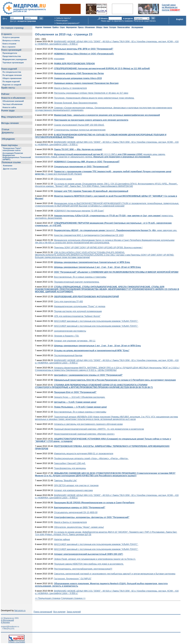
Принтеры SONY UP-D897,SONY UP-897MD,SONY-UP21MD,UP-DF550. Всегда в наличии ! (98, 248)
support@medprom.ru (10, 626)
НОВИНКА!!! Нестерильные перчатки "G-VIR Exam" (79, 211)
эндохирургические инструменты (70, 331)
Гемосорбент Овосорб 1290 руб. (70, 463)
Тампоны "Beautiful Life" (66, 481)
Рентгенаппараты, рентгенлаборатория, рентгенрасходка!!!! (83, 569)
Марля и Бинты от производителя (70, 88)
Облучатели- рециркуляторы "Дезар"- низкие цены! (79, 527)
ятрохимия (59, 59)
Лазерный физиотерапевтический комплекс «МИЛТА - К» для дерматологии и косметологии (99, 429)
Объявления (90, 27)
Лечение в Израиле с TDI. (67, 336)
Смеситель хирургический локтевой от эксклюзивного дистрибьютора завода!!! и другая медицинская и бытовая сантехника (115, 574)
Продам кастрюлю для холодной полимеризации (78, 311)
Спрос (62, 27)
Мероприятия (71, 27)
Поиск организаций (43, 612)
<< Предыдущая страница (48, 598)
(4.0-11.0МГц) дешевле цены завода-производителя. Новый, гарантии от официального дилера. (100, 156)
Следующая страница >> (73, 598)
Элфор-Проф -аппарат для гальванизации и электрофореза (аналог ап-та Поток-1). (95, 559)
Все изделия (59, 612)
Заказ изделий (74, 612)
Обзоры (99, 27)
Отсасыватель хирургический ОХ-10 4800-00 (76, 512)
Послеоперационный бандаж (68, 355)
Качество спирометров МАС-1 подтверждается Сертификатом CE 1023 (89, 235)
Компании (47, 27)
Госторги (113, 27)
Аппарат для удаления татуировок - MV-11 (75, 341)
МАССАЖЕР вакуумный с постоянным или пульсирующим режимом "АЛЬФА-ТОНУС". (96, 321)
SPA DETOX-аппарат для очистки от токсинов (76, 485)
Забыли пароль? (64, 18)
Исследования (137, 27)
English (180, 19)
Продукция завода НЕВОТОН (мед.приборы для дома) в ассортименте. (89, 564)
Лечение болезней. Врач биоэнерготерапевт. (76, 103)
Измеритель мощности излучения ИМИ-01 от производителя (84, 454)
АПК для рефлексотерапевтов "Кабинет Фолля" (77, 316)
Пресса (81, 27)
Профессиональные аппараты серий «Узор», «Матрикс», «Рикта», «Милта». (91, 458)
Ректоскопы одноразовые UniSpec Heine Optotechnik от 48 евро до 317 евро (91, 93)
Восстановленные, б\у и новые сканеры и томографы (80, 277)
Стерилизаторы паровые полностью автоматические (80, 130)
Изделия (39, 27)
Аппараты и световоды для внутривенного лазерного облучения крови (88, 424)
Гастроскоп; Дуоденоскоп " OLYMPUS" (73, 579)
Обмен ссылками (17, 641)
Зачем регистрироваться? (68, 23)
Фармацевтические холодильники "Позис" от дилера (80, 306)
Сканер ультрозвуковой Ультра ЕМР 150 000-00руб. (79, 125)
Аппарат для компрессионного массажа (73, 490)
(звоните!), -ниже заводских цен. (116, 230)
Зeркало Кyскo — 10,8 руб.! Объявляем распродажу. (80, 397)
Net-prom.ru (20, 611)
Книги (106, 27)
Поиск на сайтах (124, 27)
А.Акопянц (5, 622)
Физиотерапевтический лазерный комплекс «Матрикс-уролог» (84, 434)
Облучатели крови (63, 179)
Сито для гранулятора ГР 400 (68, 302)
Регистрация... (63, 20)
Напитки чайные (62, 539)
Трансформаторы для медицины (70, 468)
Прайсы (55, 27)
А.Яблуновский (7, 620)
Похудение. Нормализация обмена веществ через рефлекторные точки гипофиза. (94, 98)
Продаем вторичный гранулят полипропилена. (77, 282)
